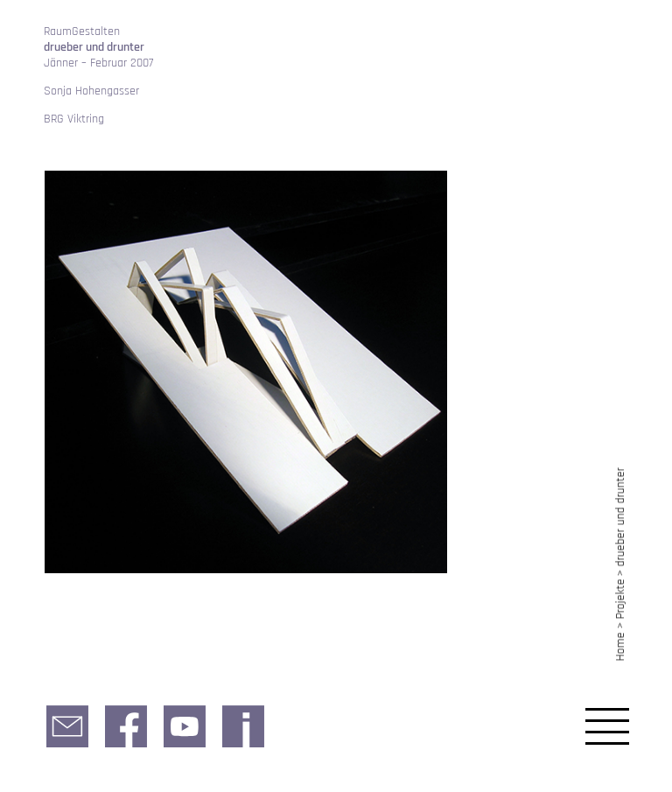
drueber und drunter (620, 517)
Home (620, 646)
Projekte (620, 599)
